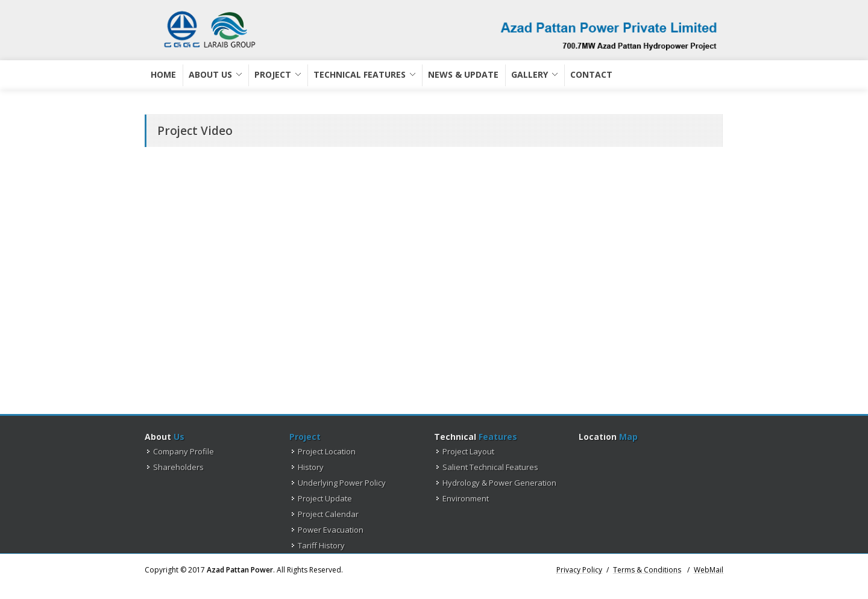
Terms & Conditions (647, 570)
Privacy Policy (579, 569)
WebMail (709, 570)
